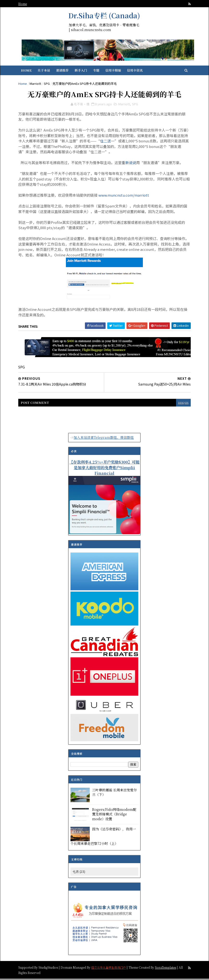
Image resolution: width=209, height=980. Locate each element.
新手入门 (83, 71)
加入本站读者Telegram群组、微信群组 (104, 439)
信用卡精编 (116, 71)
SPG (49, 85)
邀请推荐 (65, 71)
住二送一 (120, 143)
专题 (99, 71)
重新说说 (131, 165)
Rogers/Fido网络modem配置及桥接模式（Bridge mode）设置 (114, 816)
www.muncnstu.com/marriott (126, 197)
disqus (181, 404)
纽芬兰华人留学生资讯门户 (111, 969)
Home (25, 4)
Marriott (38, 85)
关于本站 (46, 71)
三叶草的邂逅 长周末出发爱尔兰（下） (115, 794)
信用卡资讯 (137, 71)
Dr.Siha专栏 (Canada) (104, 15)
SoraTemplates (168, 969)
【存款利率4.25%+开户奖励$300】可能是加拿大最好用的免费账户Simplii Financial (105, 469)
